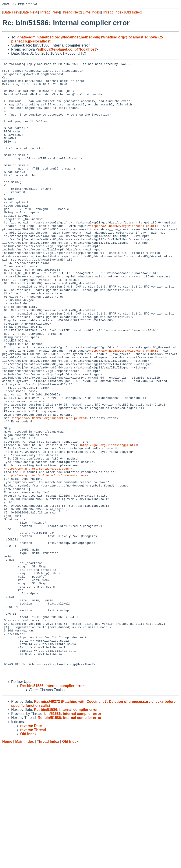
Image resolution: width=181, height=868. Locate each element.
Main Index (25, 864)
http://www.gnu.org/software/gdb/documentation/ (46, 558)
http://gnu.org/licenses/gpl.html (109, 522)
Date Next (29, 12)
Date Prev (11, 12)
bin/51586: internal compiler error (73, 836)
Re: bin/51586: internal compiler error (52, 808)
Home (7, 864)
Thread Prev (49, 12)
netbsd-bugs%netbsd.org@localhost (112, 37)
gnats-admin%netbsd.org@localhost (49, 37)
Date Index (91, 12)
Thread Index (113, 12)
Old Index (133, 12)
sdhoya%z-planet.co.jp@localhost (67, 49)
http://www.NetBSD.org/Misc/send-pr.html (124, 259)
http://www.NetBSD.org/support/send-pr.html (50, 489)
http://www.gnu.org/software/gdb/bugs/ (38, 550)
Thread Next (71, 12)
